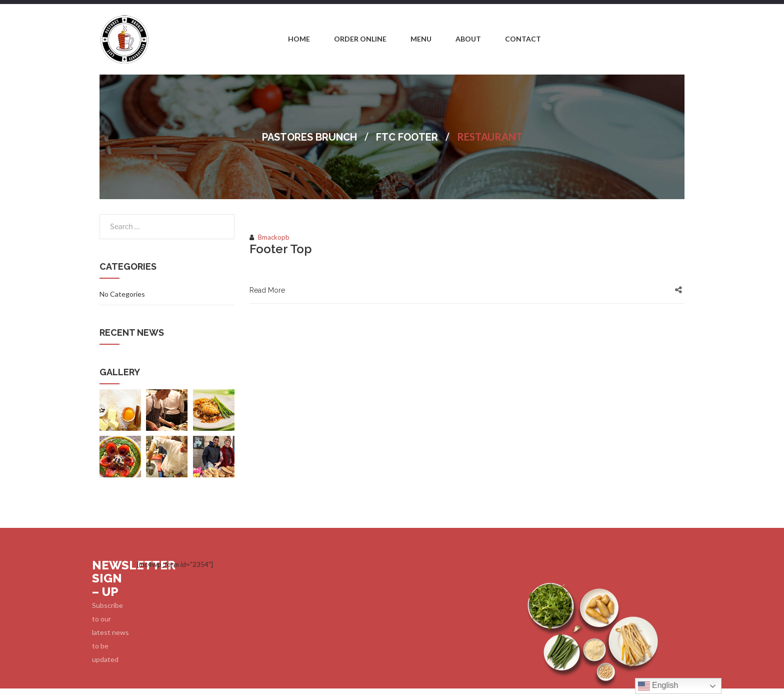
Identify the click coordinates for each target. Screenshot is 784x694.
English (658, 686)
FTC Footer (407, 137)
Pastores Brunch (309, 137)
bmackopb (274, 237)
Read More (267, 290)
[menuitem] (299, 40)
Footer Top (281, 249)
